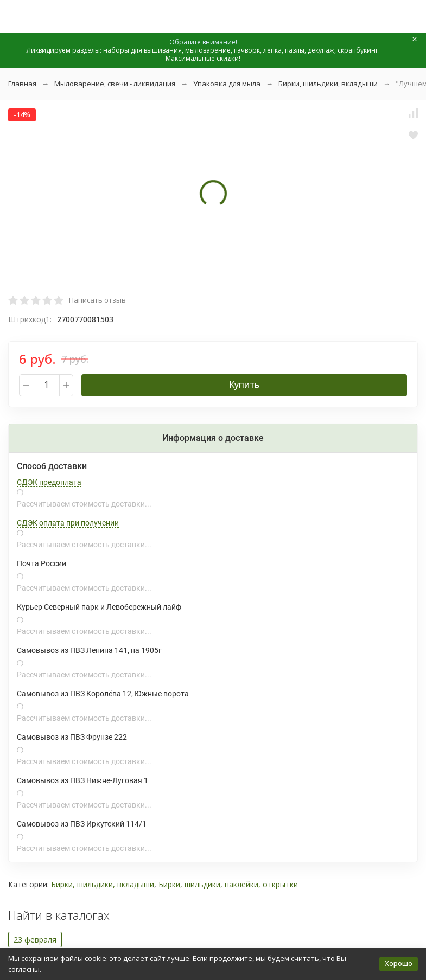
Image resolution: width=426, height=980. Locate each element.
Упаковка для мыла (227, 84)
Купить (244, 385)
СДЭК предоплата (49, 482)
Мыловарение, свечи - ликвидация (115, 84)
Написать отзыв (97, 300)
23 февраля (35, 940)
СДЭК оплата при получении (68, 523)
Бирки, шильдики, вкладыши (328, 84)
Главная (22, 84)
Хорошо (399, 963)
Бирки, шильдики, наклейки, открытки (228, 884)
